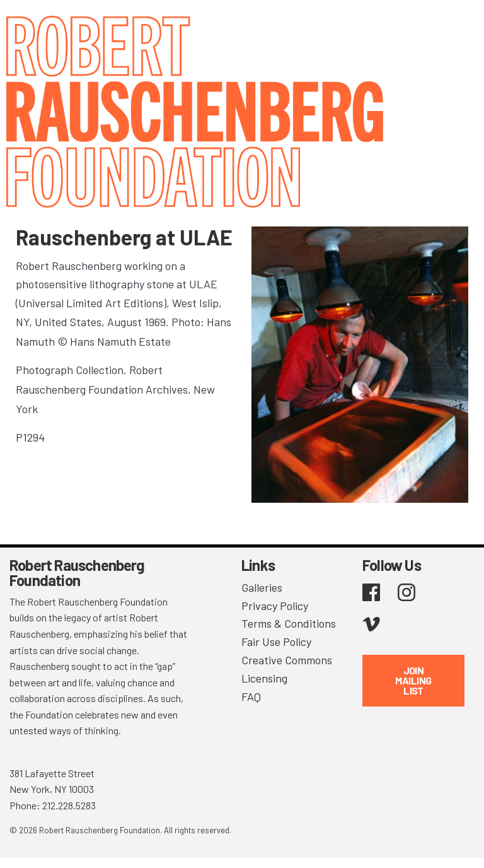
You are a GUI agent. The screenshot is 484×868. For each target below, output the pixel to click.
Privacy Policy (275, 606)
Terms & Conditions (289, 623)
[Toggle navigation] (459, 27)
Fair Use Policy (276, 642)
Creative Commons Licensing (287, 669)
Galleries (262, 587)
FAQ (251, 696)
